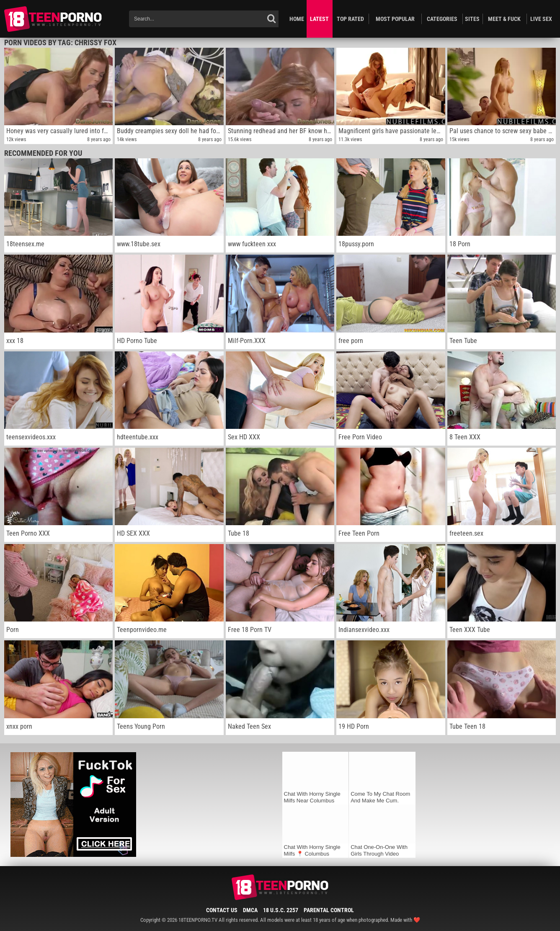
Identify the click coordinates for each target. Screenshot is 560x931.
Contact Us (222, 910)
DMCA (250, 910)
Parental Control (329, 910)
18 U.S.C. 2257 (281, 910)
